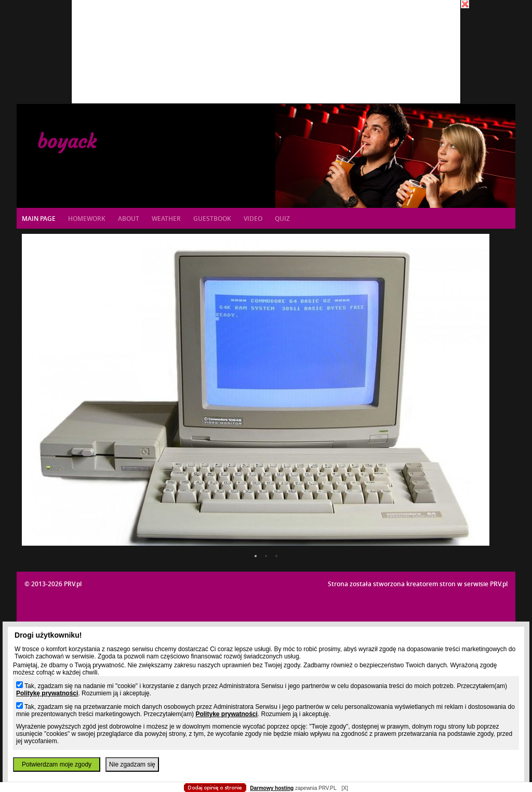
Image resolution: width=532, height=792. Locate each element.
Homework (87, 219)
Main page (39, 219)
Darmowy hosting (272, 788)
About (129, 219)
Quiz (282, 219)
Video (253, 219)
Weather (166, 219)
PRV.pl (499, 584)
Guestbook (212, 219)
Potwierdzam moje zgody (57, 764)
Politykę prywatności (47, 693)
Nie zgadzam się (132, 764)
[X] (344, 788)
